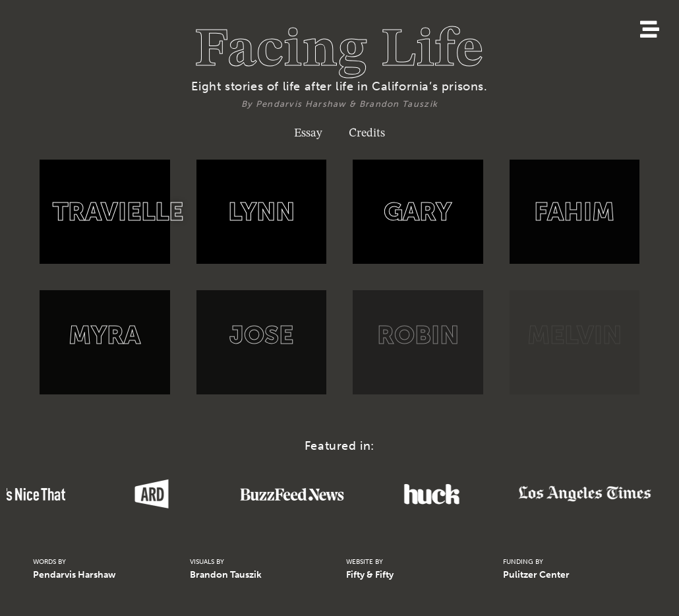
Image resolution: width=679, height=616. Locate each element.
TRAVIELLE (118, 212)
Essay (308, 131)
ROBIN (418, 335)
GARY (418, 212)
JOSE (261, 335)
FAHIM (574, 212)
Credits (367, 131)
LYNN (261, 212)
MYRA (104, 335)
